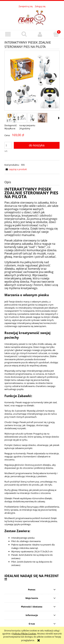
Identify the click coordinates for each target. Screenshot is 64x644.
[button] (8, 34)
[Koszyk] (56, 34)
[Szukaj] (24, 34)
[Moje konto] (40, 34)
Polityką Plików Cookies (24, 634)
